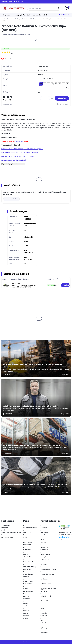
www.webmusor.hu (65, 533)
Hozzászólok (12, 199)
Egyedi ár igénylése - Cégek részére (13, 164)
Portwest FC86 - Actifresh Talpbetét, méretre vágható (22, 149)
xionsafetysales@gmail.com (11, 533)
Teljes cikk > (65, 375)
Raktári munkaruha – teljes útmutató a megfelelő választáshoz (31, 407)
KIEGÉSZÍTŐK (19, 142)
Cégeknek (6, 15)
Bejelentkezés (8, 2)
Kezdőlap (7, 19)
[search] (59, 9)
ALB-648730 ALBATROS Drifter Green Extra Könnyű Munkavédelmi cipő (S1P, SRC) (24, 285)
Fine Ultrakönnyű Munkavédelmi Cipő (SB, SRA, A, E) (32, 317)
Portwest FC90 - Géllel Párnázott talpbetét (18, 157)
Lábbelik (16, 19)
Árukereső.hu (64, 540)
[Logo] (13, 8)
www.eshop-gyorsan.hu (40, 642)
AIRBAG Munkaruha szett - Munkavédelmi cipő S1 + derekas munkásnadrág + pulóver (54, 317)
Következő (63, 15)
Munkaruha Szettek (40, 15)
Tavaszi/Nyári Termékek (21, 15)
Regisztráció (19, 2)
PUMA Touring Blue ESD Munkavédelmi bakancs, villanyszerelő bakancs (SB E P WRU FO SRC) (11, 317)
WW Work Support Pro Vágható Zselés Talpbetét (20, 153)
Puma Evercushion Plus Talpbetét (14, 161)
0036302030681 (7, 538)
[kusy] (44, 98)
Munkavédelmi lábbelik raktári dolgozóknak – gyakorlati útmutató (32, 446)
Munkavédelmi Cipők (28, 19)
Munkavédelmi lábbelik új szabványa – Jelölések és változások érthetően (35, 485)
